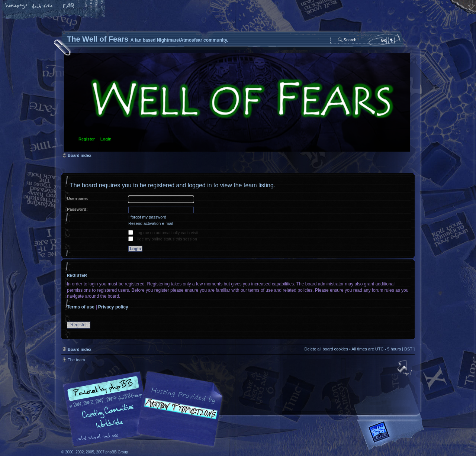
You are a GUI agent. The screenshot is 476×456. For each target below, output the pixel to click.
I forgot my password (147, 217)
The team (76, 360)
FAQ (69, 6)
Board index (237, 102)
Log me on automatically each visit (163, 233)
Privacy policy (113, 307)
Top (405, 369)
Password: (77, 209)
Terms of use (81, 307)
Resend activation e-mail (151, 223)
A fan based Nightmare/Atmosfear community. (178, 414)
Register (87, 139)
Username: (78, 198)
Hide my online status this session (163, 239)
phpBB (145, 409)
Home (17, 6)
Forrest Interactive (392, 435)
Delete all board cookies (326, 349)
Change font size (43, 6)
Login (106, 139)
